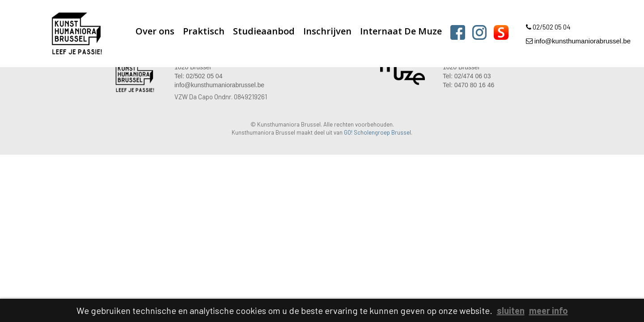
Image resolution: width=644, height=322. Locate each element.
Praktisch (204, 31)
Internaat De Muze (401, 31)
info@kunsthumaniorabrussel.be (578, 41)
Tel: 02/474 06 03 (467, 76)
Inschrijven (327, 31)
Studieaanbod (264, 31)
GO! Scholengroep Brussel (377, 132)
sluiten (511, 310)
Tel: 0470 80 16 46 (468, 85)
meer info (549, 310)
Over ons (155, 31)
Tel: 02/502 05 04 (198, 76)
